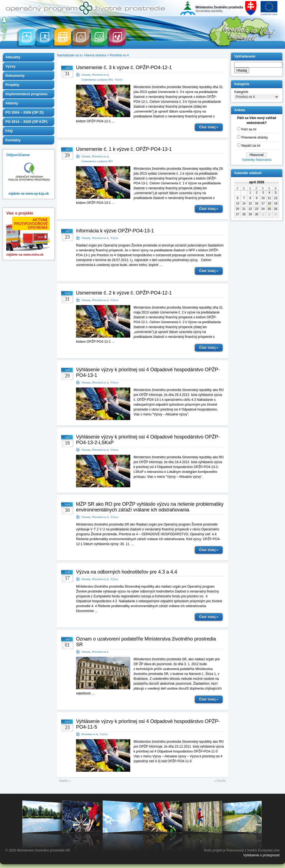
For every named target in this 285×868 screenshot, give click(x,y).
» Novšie (220, 781)
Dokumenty (15, 76)
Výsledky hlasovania (257, 160)
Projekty (12, 85)
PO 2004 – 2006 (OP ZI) (25, 112)
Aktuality (13, 57)
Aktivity (12, 103)
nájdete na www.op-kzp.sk (29, 194)
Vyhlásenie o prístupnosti (261, 855)
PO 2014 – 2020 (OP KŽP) (26, 122)
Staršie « (65, 781)
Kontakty (13, 140)
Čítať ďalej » (209, 127)
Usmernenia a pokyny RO (97, 79)
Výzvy (10, 66)
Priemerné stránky (254, 137)
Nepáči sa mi (251, 146)
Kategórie (241, 92)
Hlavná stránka (95, 55)
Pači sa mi (249, 129)
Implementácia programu (26, 94)
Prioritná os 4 (119, 55)
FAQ (9, 131)
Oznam (86, 75)
